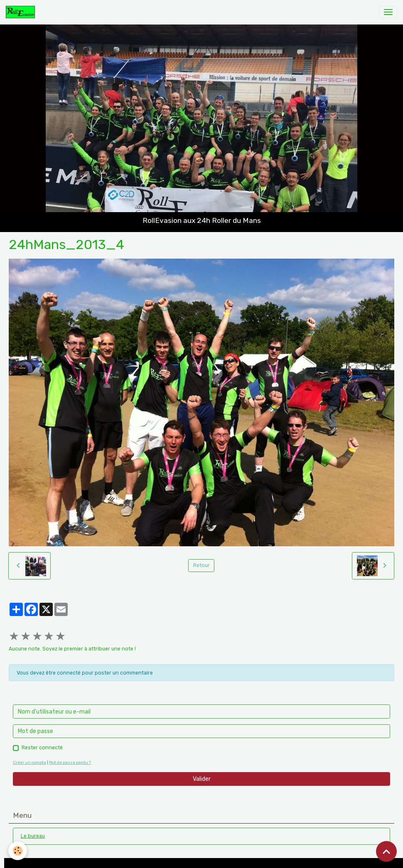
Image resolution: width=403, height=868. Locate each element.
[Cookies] (18, 851)
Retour (201, 565)
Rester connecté (42, 748)
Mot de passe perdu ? (70, 762)
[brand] (22, 12)
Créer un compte (29, 762)
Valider (202, 779)
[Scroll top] (386, 851)
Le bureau (33, 836)
